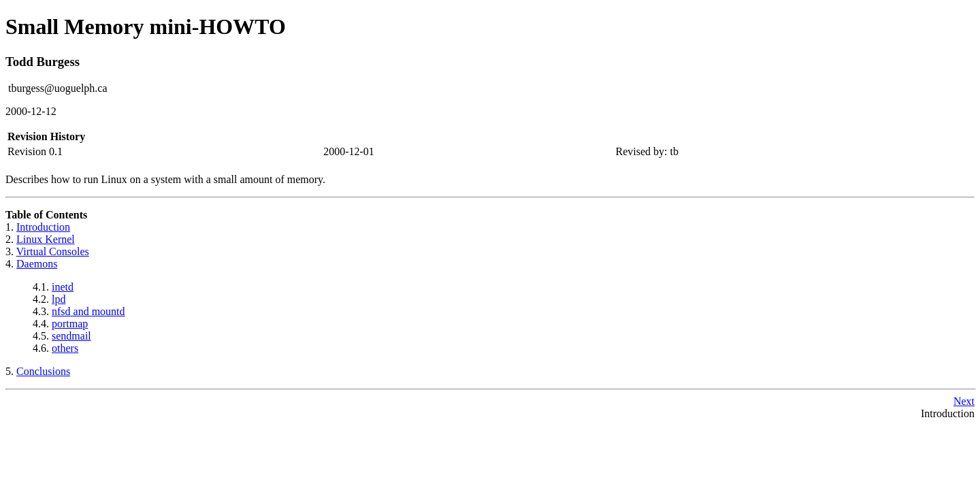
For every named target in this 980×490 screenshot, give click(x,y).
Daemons (37, 264)
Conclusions (43, 371)
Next (964, 401)
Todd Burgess (43, 62)
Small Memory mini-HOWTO (146, 27)
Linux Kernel (46, 239)
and (88, 311)
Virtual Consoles (53, 251)
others (65, 348)
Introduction (43, 227)
